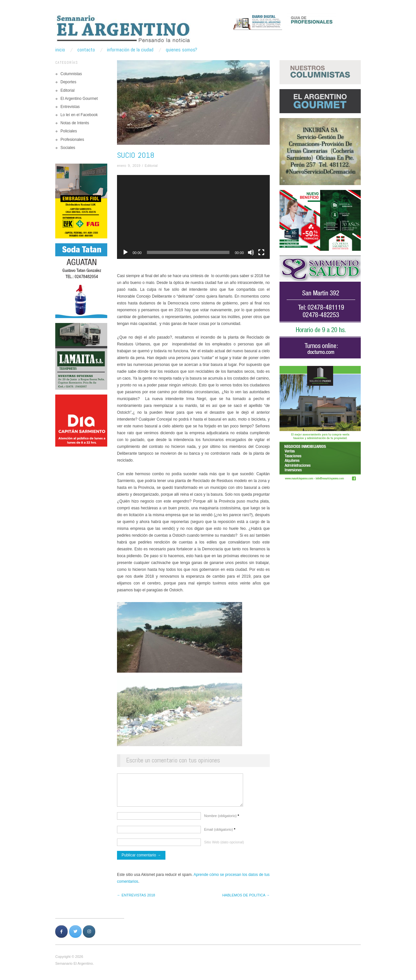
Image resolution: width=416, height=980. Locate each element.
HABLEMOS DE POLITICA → (246, 898)
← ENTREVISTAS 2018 (136, 898)
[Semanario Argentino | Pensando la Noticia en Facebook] (61, 935)
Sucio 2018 (136, 155)
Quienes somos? (182, 50)
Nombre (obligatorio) (222, 819)
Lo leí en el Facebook (79, 115)
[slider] (188, 252)
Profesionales (72, 140)
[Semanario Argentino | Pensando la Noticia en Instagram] (89, 935)
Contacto (86, 50)
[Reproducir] (125, 252)
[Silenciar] (251, 252)
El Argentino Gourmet (79, 99)
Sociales (68, 148)
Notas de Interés (75, 123)
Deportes (68, 82)
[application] (193, 217)
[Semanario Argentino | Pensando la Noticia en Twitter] (75, 935)
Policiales (69, 131)
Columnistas (71, 74)
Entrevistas (70, 107)
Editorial (67, 90)
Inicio (60, 50)
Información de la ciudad (130, 50)
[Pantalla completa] (261, 252)
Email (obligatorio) (220, 833)
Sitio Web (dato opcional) (224, 845)
